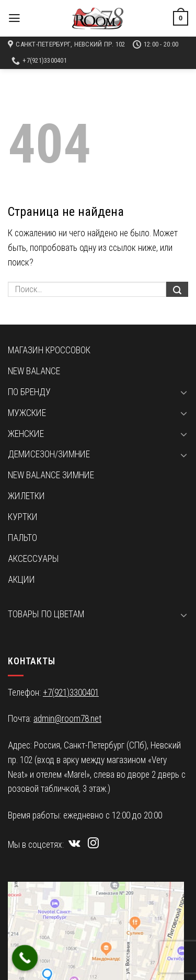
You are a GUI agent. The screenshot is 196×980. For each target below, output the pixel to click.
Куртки (23, 517)
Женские (26, 434)
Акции (21, 580)
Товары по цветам (46, 614)
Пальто (22, 538)
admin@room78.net (67, 719)
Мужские (27, 413)
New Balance (34, 371)
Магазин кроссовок (49, 350)
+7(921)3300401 (71, 693)
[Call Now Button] (25, 958)
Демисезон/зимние (49, 454)
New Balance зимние (51, 475)
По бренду (29, 392)
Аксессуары (33, 559)
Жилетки (26, 496)
